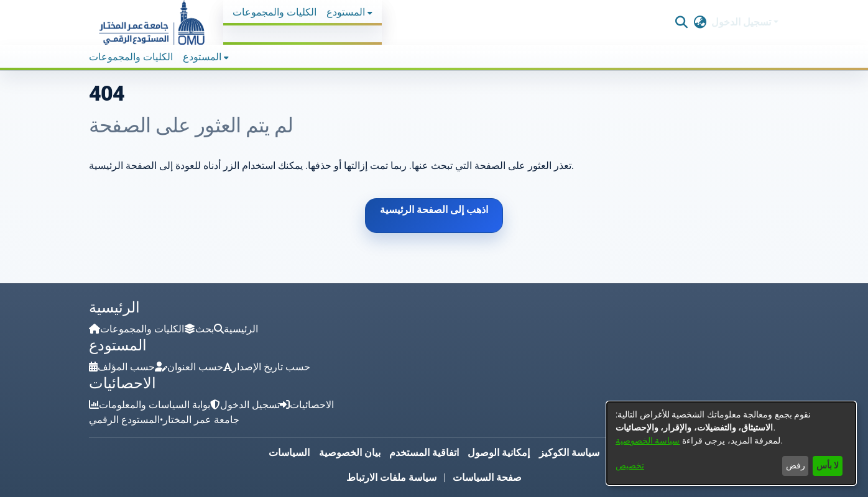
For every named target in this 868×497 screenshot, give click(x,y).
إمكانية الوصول (499, 453)
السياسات (289, 453)
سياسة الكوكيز (569, 453)
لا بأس (828, 465)
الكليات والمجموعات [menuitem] (275, 12)
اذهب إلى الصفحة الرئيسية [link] (434, 210)
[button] (151, 22)
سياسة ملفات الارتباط (391, 477)
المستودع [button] (346, 12)
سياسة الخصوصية (648, 440)
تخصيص (630, 465)
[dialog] (731, 443)
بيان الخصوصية (350, 453)
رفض (796, 465)
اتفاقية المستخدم (424, 453)
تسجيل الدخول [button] (742, 22)
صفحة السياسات (487, 477)
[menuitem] (349, 12)
